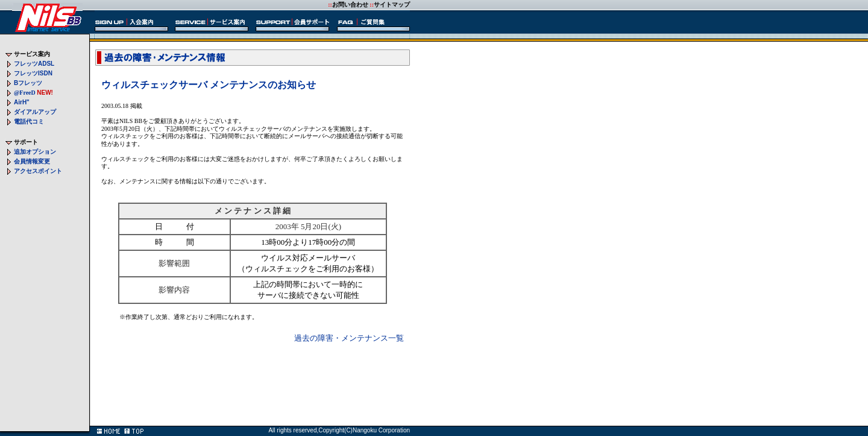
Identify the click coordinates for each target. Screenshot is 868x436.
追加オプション (35, 152)
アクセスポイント (38, 171)
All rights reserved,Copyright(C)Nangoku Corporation (339, 430)
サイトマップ (392, 5)
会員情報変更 (32, 161)
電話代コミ (29, 122)
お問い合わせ (350, 5)
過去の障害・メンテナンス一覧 (349, 338)
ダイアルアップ (35, 112)
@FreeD (25, 93)
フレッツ (34, 64)
